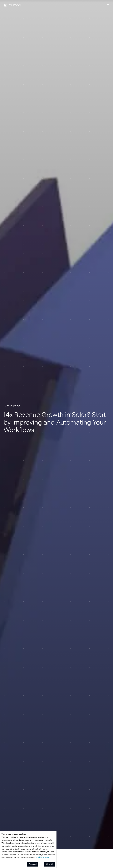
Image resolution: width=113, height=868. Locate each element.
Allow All (49, 864)
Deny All (33, 864)
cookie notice (42, 857)
